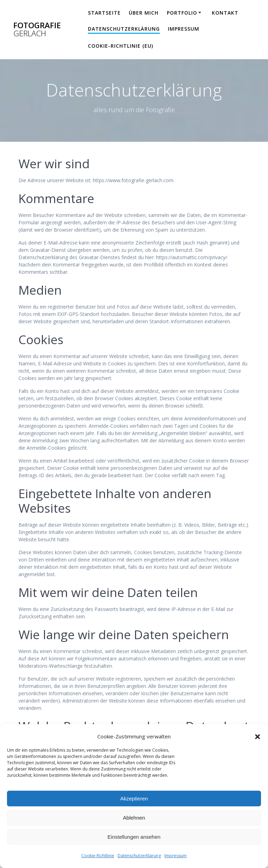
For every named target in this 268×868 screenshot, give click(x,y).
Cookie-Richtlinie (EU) (121, 46)
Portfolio (182, 13)
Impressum (176, 856)
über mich (144, 13)
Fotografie (37, 29)
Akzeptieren (134, 799)
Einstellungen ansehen (134, 837)
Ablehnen (134, 818)
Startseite (104, 13)
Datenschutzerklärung (139, 856)
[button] (258, 737)
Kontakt (225, 13)
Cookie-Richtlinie (98, 856)
